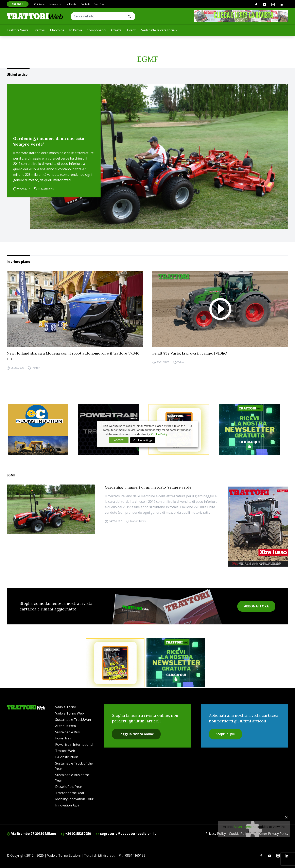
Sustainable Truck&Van (73, 720)
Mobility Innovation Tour (74, 799)
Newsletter (56, 4)
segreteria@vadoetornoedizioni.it (126, 834)
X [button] (191, 426)
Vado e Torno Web (70, 713)
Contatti (85, 4)
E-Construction (67, 757)
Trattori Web (65, 751)
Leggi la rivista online (136, 734)
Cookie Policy (159, 434)
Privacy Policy (216, 834)
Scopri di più (225, 734)
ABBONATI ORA (256, 606)
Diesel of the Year (69, 787)
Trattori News (17, 30)
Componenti (96, 30)
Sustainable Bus (67, 732)
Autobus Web (66, 726)
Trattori (39, 30)
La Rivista (71, 4)
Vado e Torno (66, 707)
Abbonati (18, 4)
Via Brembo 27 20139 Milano (31, 834)
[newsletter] (253, 429)
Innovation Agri (67, 805)
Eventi (132, 30)
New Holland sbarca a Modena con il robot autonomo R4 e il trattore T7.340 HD (73, 356)
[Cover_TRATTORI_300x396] (258, 527)
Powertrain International (74, 744)
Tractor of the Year (70, 793)
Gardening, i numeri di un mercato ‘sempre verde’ (49, 141)
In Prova (76, 30)
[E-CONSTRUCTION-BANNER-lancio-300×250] (42, 429)
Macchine (57, 30)
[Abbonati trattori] (115, 663)
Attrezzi (116, 30)
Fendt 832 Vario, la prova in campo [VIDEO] (190, 353)
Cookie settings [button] (143, 440)
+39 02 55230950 (76, 834)
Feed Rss (99, 4)
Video (181, 362)
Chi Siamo (40, 4)
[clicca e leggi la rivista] (241, 16)
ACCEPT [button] (119, 440)
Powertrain (64, 738)
